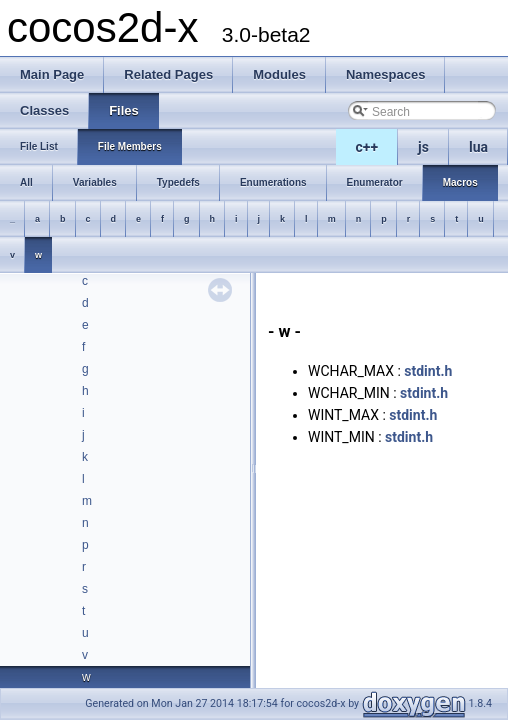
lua (478, 147)
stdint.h (428, 371)
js (423, 147)
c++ (367, 147)
